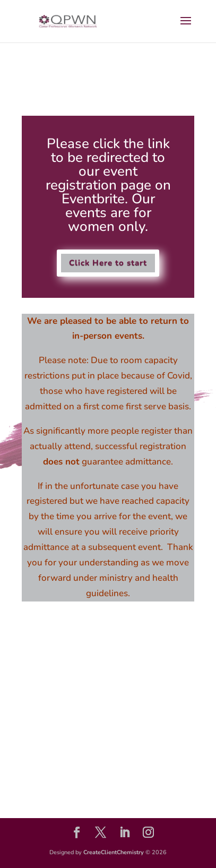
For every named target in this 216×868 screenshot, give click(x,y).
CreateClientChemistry (114, 852)
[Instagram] (148, 834)
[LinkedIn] (124, 834)
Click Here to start (108, 263)
